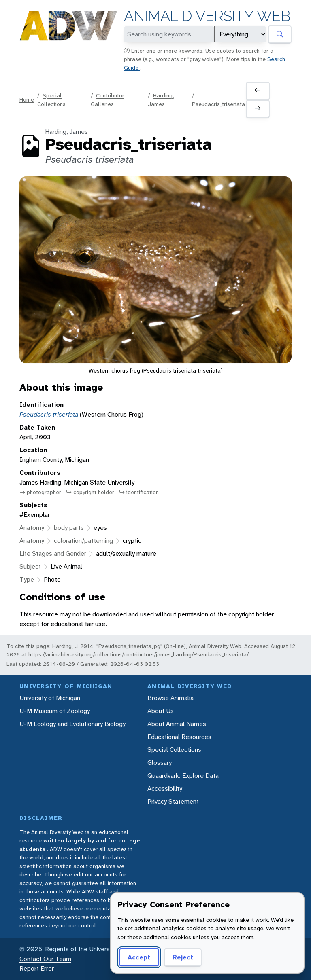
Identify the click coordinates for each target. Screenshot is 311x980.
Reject (183, 957)
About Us (161, 711)
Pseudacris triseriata (50, 414)
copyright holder (90, 492)
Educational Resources (179, 737)
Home (27, 99)
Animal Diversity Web (207, 16)
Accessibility (165, 788)
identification (139, 492)
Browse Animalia (170, 698)
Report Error (37, 968)
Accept (139, 957)
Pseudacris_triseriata (218, 104)
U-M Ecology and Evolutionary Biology (72, 724)
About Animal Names (177, 724)
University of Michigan (50, 698)
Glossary (160, 763)
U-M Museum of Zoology (55, 711)
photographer (40, 492)
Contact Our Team (45, 959)
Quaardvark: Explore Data (183, 776)
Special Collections (174, 750)
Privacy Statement (173, 801)
